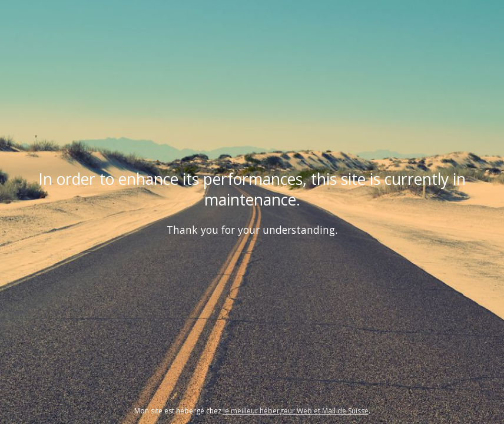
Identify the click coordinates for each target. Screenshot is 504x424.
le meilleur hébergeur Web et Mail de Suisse (296, 411)
